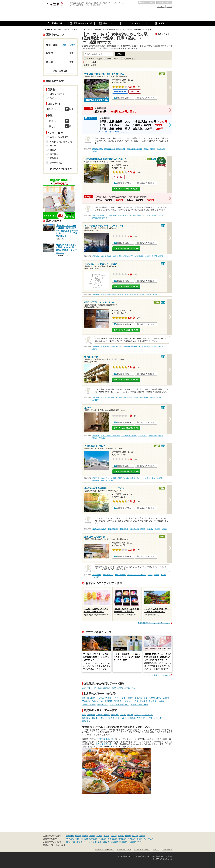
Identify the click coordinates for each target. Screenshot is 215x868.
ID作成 (169, 7)
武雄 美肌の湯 (109, 149)
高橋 (100, 688)
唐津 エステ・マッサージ (137, 575)
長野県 (128, 836)
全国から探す (69, 45)
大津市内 (132, 842)
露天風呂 (91, 698)
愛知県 (135, 836)
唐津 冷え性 (97, 575)
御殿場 (106, 842)
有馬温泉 (84, 839)
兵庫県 (92, 836)
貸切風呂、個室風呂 (113, 701)
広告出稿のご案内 (124, 850)
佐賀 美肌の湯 (113, 529)
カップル (100, 698)
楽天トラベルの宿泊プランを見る (126, 189)
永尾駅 (154, 256)
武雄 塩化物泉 (98, 149)
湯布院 (139, 839)
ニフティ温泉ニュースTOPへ (158, 675)
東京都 (107, 836)
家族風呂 (144, 701)
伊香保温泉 (112, 839)
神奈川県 (70, 836)
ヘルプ (156, 850)
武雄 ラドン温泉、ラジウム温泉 (104, 215)
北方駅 (153, 149)
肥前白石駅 (161, 149)
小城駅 (158, 529)
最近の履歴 (164, 3)
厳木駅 (111, 480)
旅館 (94, 701)
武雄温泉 (107, 688)
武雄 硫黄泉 (137, 215)
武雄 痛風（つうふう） (135, 478)
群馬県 (99, 836)
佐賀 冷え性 (134, 529)
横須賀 (79, 842)
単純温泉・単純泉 (156, 701)
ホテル (100, 701)
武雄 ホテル (143, 436)
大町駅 (146, 149)
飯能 (100, 842)
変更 (71, 53)
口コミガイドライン (142, 850)
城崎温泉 (93, 839)
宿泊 (84, 698)
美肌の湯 (138, 698)
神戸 (139, 842)
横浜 (68, 842)
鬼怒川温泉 (148, 839)
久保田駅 (150, 529)
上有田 (127, 688)
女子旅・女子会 (89, 705)
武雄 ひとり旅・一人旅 (132, 347)
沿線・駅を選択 (61, 71)
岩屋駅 (157, 575)
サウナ (115, 698)
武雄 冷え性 (121, 149)
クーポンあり (113, 59)
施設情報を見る (123, 98)
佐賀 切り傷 (124, 529)
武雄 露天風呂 (123, 294)
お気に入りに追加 (147, 98)
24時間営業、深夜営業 (61, 142)
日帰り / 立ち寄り (58, 94)
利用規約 (161, 856)
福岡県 (142, 836)
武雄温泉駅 (97, 218)
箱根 (77, 839)
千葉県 (85, 836)
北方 (94, 688)
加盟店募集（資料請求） (104, 850)
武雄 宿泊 (147, 215)
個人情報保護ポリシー (126, 856)
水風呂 (166, 698)
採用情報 (169, 856)
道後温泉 (122, 839)
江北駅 (164, 529)
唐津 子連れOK (120, 575)
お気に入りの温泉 (146, 3)
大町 (89, 688)
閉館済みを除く (131, 59)
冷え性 (108, 698)
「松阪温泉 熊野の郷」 (104, 744)
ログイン (161, 7)
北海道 (121, 836)
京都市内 (123, 842)
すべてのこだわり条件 (61, 169)
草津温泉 (70, 839)
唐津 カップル (108, 575)
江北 (84, 688)
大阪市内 (114, 842)
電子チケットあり (94, 59)
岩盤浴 (53, 150)
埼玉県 (78, 836)
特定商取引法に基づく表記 (146, 856)
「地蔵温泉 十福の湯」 (105, 739)
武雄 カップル (129, 256)
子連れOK (86, 701)
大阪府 (114, 836)
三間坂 (120, 688)
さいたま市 (92, 842)
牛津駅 (143, 529)
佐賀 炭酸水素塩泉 (99, 529)
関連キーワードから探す (54, 845)
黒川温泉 (131, 839)
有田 (133, 688)
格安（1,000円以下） (153, 698)
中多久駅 (96, 480)
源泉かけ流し (103, 705)
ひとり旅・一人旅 (131, 701)
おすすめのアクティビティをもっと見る (154, 623)
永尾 (114, 688)
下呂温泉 (102, 839)
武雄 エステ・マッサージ (110, 436)
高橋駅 (95, 151)
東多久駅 (104, 480)
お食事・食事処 (126, 698)
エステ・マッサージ (139, 705)
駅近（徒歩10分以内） (120, 705)
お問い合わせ (167, 850)
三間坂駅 (96, 400)
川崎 (73, 842)
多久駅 (159, 478)
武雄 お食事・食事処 (134, 149)
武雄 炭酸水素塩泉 (124, 215)
